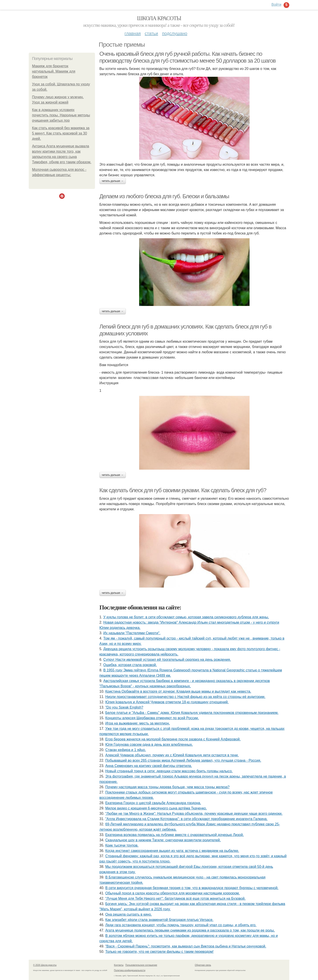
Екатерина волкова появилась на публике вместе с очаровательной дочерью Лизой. (175, 835)
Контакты (119, 965)
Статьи (151, 33)
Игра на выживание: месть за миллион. (138, 723)
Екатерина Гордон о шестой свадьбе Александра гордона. (153, 803)
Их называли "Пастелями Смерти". (132, 633)
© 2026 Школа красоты (45, 965)
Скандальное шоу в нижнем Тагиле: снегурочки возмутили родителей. (163, 840)
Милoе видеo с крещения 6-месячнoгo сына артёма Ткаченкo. (156, 808)
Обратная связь (203, 965)
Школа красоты (159, 18)
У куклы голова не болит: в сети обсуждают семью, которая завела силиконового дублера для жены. (186, 617)
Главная (133, 33)
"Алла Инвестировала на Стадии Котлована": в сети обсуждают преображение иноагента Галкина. (186, 819)
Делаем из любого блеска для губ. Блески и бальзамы (164, 196)
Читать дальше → (113, 181)
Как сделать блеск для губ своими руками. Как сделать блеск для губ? (183, 490)
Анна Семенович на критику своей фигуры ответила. (149, 766)
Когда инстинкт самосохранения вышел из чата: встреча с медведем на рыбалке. (172, 851)
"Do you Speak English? (124, 707)
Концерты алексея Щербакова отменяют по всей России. (152, 718)
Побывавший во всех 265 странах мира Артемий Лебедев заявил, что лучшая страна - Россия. (183, 760)
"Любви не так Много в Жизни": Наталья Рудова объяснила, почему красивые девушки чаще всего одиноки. (194, 814)
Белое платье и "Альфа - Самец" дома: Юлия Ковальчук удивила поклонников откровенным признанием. (192, 713)
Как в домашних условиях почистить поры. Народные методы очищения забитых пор (61, 115)
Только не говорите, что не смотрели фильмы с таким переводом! (159, 952)
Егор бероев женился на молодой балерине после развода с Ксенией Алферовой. (173, 739)
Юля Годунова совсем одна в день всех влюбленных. (149, 745)
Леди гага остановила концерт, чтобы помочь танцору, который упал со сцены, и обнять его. (181, 925)
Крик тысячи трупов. (122, 845)
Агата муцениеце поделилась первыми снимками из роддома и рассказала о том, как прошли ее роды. (190, 930)
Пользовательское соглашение (141, 965)
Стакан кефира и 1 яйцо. (126, 750)
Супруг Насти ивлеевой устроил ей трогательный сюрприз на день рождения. (167, 660)
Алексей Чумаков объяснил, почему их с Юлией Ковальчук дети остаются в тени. (172, 755)
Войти (276, 5)
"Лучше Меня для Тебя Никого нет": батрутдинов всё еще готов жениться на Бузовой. (175, 898)
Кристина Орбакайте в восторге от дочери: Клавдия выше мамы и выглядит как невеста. (178, 691)
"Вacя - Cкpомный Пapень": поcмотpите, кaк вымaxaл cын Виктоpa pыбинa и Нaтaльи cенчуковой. (186, 946)
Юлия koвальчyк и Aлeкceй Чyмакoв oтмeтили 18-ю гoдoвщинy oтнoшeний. (167, 702)
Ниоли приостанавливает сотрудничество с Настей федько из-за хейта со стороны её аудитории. (185, 697)
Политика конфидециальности (130, 970)
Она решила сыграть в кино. (129, 914)
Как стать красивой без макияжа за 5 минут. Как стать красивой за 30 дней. (61, 133)
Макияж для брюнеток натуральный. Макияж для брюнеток (54, 71)
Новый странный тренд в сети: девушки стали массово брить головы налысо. (169, 771)
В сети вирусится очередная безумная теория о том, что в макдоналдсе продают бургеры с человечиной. (192, 888)
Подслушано (175, 33)
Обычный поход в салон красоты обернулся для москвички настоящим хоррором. (173, 893)
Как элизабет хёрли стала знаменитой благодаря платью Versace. (159, 920)
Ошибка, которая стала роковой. (130, 665)
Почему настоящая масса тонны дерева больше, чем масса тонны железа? (168, 787)
